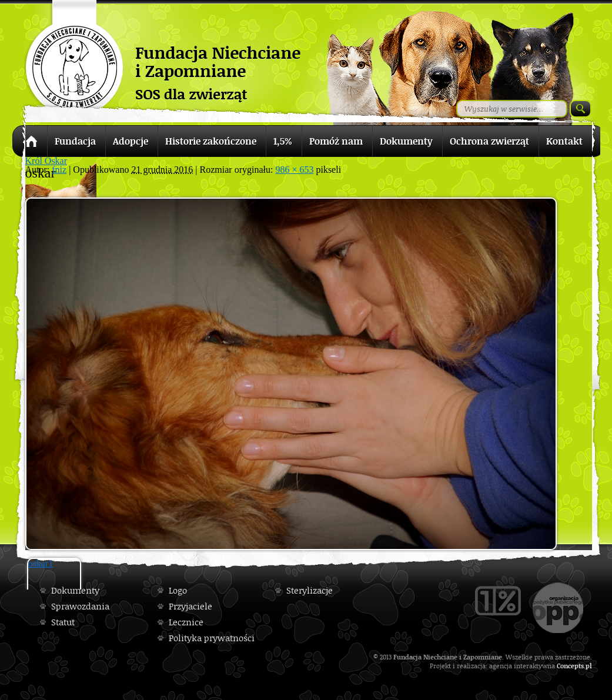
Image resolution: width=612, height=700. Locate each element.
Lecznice (186, 622)
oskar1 (41, 563)
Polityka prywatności (212, 638)
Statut (63, 622)
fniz (59, 170)
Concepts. (571, 666)
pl (589, 666)
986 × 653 (294, 170)
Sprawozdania (80, 606)
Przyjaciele (190, 606)
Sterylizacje (310, 590)
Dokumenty (75, 590)
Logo (178, 590)
